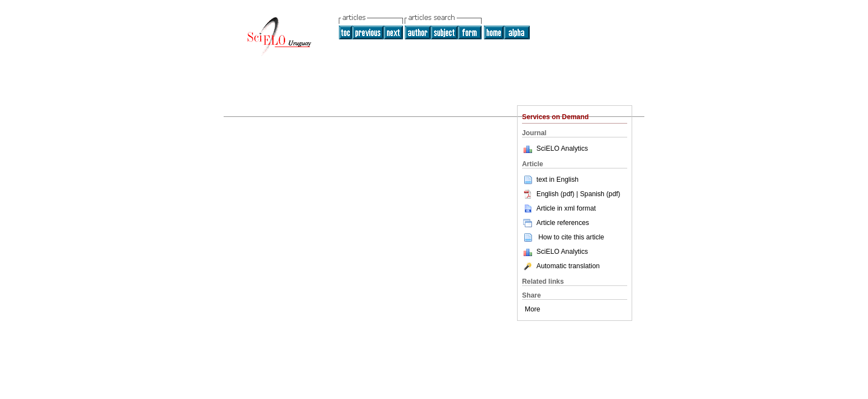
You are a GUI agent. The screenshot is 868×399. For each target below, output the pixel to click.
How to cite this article (571, 237)
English (567, 180)
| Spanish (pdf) (598, 194)
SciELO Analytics (562, 149)
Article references (556, 223)
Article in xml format (559, 208)
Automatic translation (561, 266)
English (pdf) (549, 194)
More (533, 309)
